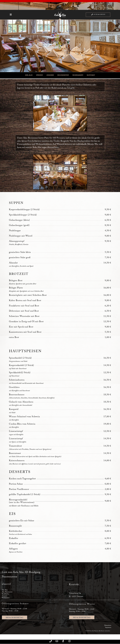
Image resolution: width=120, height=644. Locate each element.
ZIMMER (50, 75)
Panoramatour (9, 577)
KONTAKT (91, 75)
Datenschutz (108, 626)
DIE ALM (29, 75)
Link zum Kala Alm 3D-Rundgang (21, 572)
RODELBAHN (78, 75)
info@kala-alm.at (75, 591)
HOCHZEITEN (63, 75)
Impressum (108, 628)
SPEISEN (39, 75)
